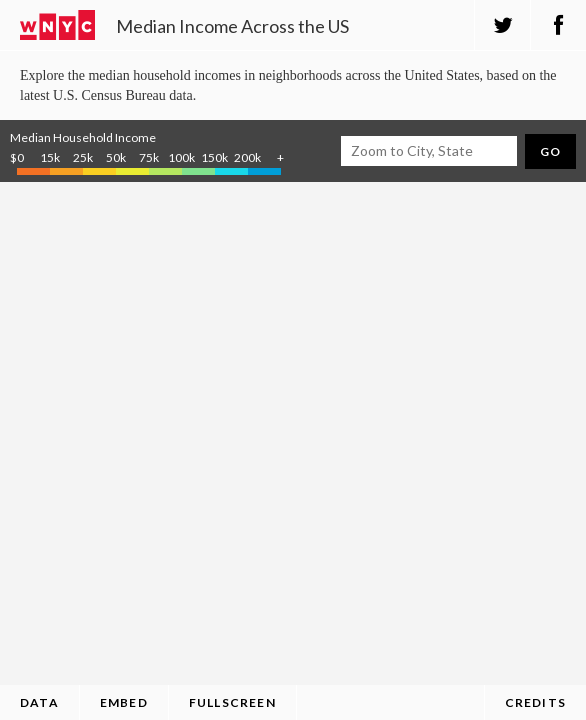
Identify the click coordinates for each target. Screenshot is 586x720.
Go (550, 151)
